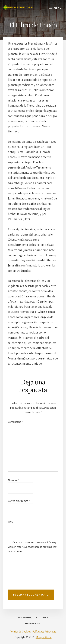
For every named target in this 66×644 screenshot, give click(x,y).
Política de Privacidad (44, 632)
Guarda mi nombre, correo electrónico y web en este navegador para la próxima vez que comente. (32, 547)
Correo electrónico (19, 501)
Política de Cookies (20, 632)
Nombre (14, 480)
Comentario (15, 422)
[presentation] (22, 573)
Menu (58, 8)
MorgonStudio (44, 637)
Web (11, 522)
